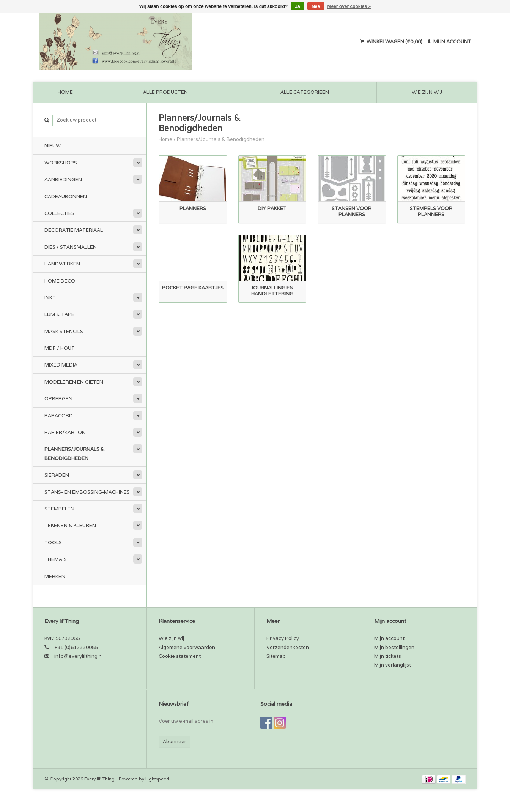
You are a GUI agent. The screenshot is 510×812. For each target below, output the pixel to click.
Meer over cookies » (349, 6)
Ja (297, 6)
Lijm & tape (59, 314)
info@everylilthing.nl (79, 656)
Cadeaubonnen (66, 197)
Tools (53, 543)
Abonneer (175, 742)
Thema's (56, 559)
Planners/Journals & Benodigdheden (74, 453)
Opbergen (58, 399)
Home (65, 92)
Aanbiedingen (63, 179)
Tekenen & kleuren (70, 525)
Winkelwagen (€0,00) (392, 42)
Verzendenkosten (288, 647)
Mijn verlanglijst (393, 665)
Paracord (59, 416)
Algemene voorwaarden (187, 647)
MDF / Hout (60, 348)
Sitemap (276, 656)
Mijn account (449, 42)
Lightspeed (157, 779)
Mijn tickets (388, 656)
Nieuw (53, 146)
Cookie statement (180, 656)
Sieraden (57, 475)
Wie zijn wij (427, 92)
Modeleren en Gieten (74, 382)
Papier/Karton (65, 432)
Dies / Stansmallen (71, 247)
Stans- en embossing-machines (87, 492)
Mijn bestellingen (394, 647)
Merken (55, 576)
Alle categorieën (305, 92)
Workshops (61, 163)
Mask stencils (64, 331)
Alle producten (165, 92)
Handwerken (62, 264)
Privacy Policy (283, 638)
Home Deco (60, 281)
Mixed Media (61, 365)
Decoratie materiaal (74, 230)
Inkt (50, 298)
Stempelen (59, 509)
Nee (316, 6)
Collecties (59, 213)
